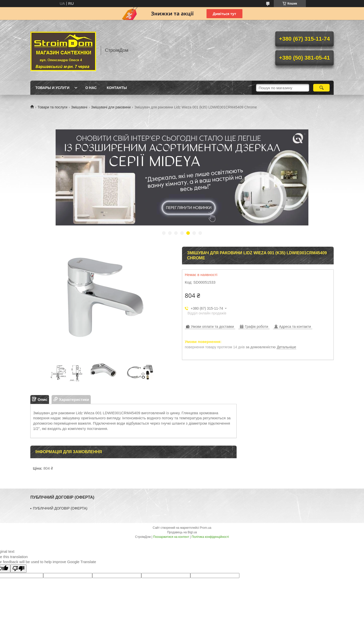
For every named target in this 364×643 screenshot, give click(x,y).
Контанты (117, 88)
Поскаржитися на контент (171, 537)
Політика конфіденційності (210, 537)
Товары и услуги (52, 88)
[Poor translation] (18, 569)
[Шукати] (321, 88)
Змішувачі (79, 107)
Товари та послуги (52, 107)
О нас (91, 88)
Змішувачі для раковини (111, 107)
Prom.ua (206, 528)
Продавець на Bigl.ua (182, 532)
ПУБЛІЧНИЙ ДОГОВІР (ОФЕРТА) (60, 508)
